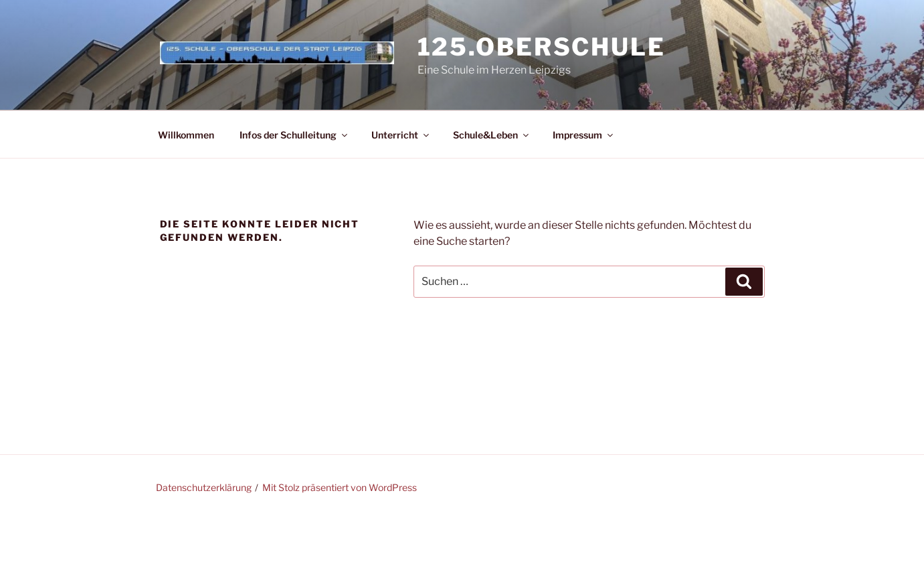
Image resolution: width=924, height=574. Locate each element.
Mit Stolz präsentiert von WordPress (340, 487)
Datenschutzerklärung (204, 487)
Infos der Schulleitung (294, 135)
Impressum (584, 135)
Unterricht (401, 135)
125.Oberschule (542, 47)
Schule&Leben (492, 135)
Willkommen (186, 135)
